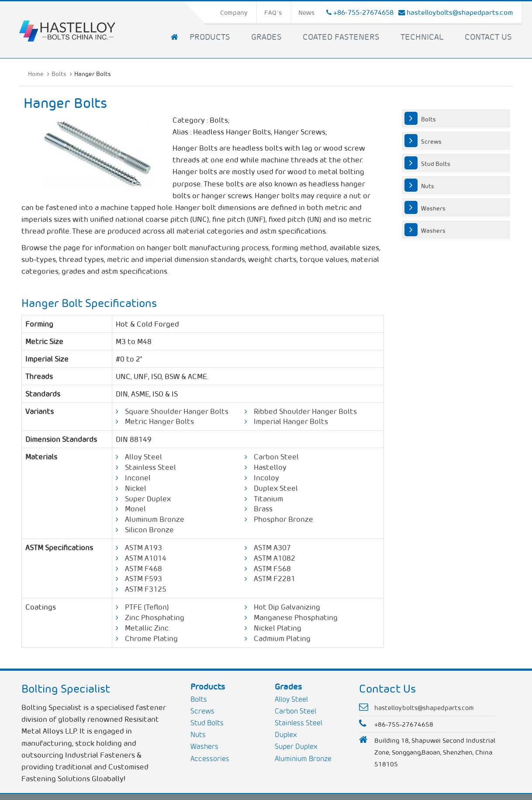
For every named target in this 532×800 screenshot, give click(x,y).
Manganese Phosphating (296, 617)
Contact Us (488, 36)
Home (36, 73)
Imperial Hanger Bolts (291, 421)
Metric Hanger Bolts (159, 421)
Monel (135, 508)
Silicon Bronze (149, 529)
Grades (266, 36)
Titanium (268, 498)
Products (210, 36)
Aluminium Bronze (303, 758)
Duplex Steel (276, 488)
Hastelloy (270, 467)
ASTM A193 (143, 547)
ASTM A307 (272, 547)
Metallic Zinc (147, 628)
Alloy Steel (143, 456)
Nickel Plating (278, 628)
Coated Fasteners (341, 36)
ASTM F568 (272, 568)
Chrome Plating (151, 638)
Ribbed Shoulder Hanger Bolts (305, 411)
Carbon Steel (276, 456)
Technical (422, 36)
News (306, 12)
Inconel (138, 477)
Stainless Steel (150, 467)
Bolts (59, 73)
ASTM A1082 (275, 558)
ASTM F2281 (275, 578)
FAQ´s (273, 12)
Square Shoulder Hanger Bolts (177, 411)
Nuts (428, 186)
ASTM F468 (143, 568)
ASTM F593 (143, 578)
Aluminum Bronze (155, 519)
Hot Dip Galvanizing (287, 607)
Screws (431, 141)
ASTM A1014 (146, 558)
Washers (433, 208)
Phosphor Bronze (283, 519)
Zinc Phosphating (155, 617)
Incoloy (266, 477)
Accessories (210, 758)
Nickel (136, 488)
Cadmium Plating (282, 638)
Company (234, 12)
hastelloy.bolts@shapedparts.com (460, 12)
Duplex (286, 734)
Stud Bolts (436, 163)
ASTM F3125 (146, 589)
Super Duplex (148, 498)
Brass (263, 508)
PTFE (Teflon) (147, 607)
